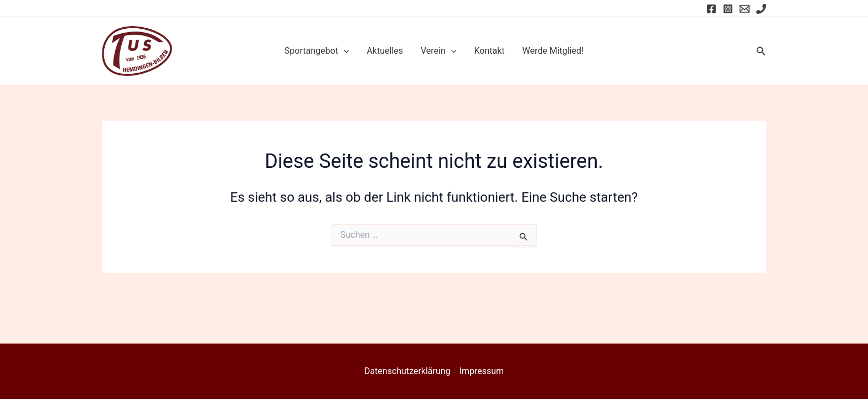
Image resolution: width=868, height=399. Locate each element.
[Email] (745, 9)
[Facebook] (711, 9)
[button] (761, 51)
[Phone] (761, 9)
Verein (438, 51)
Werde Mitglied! (553, 51)
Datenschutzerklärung (407, 371)
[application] (344, 51)
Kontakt (489, 51)
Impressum (482, 371)
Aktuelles (385, 51)
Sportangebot (317, 51)
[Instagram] (728, 9)
